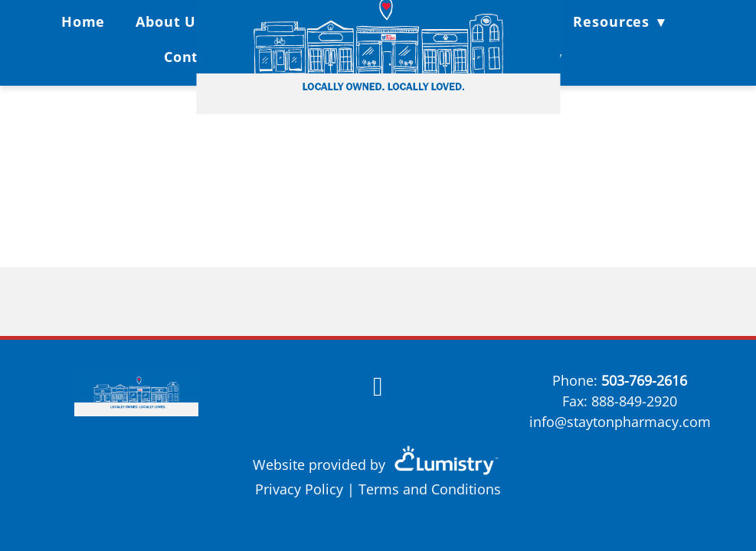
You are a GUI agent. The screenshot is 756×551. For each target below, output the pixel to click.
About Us (170, 21)
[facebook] (378, 387)
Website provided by (378, 465)
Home (83, 21)
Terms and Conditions (430, 489)
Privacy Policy (299, 489)
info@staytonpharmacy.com (620, 422)
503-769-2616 (644, 380)
